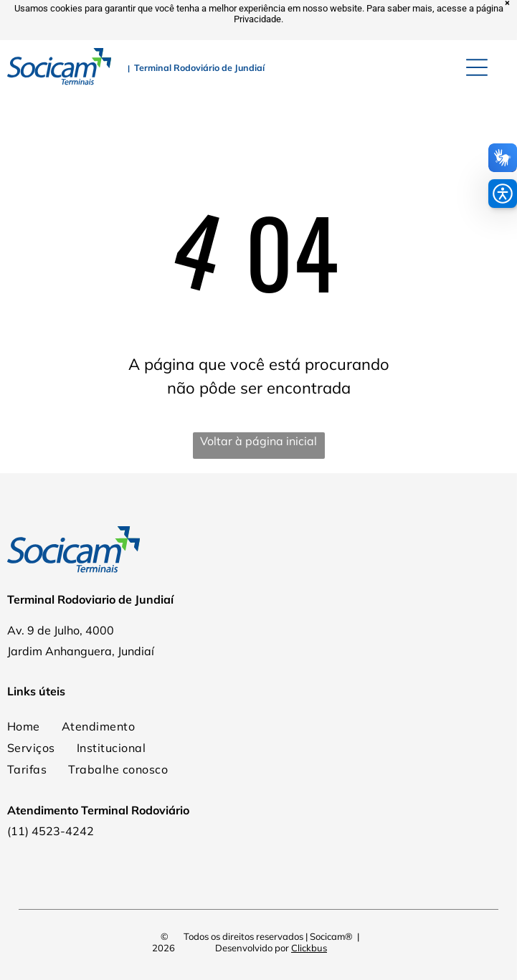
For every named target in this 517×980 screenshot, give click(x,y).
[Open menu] (477, 67)
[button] (503, 194)
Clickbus (309, 948)
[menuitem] (98, 726)
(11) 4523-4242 (51, 831)
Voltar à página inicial (258, 441)
